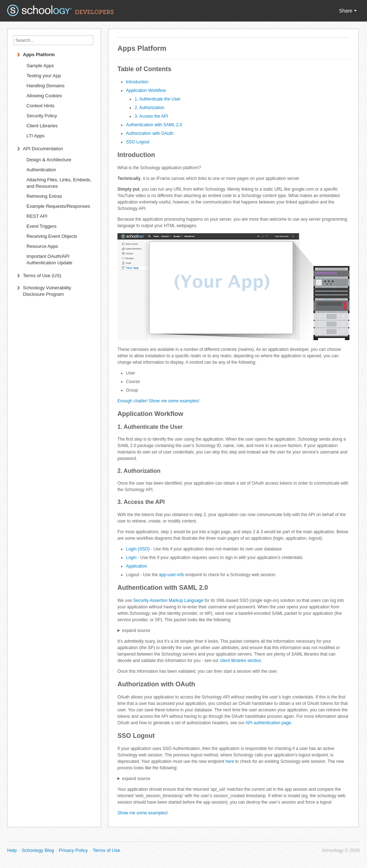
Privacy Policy (73, 850)
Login (131, 558)
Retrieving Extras (44, 196)
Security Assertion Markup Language (168, 600)
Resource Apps (42, 246)
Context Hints (40, 106)
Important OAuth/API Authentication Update (49, 259)
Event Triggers (42, 226)
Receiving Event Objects (52, 236)
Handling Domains (45, 86)
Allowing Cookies (44, 96)
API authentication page (268, 723)
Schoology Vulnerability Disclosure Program (47, 291)
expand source (136, 631)
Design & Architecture (49, 160)
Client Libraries (42, 126)
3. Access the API (151, 116)
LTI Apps (35, 136)
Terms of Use (107, 850)
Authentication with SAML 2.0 (154, 125)
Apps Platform (39, 55)
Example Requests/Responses (58, 206)
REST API (37, 216)
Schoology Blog (38, 850)
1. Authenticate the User (158, 99)
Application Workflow (146, 90)
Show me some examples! (143, 813)
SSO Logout (138, 142)
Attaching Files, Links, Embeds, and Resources (59, 183)
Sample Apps (40, 66)
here (230, 761)
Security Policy (42, 116)
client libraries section (240, 661)
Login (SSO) (138, 549)
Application (137, 566)
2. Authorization (149, 108)
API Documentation (43, 149)
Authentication (41, 170)
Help (12, 850)
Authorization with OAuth (150, 133)
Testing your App (44, 76)
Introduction (137, 82)
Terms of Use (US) (42, 276)
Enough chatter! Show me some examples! (158, 401)
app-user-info (172, 575)
